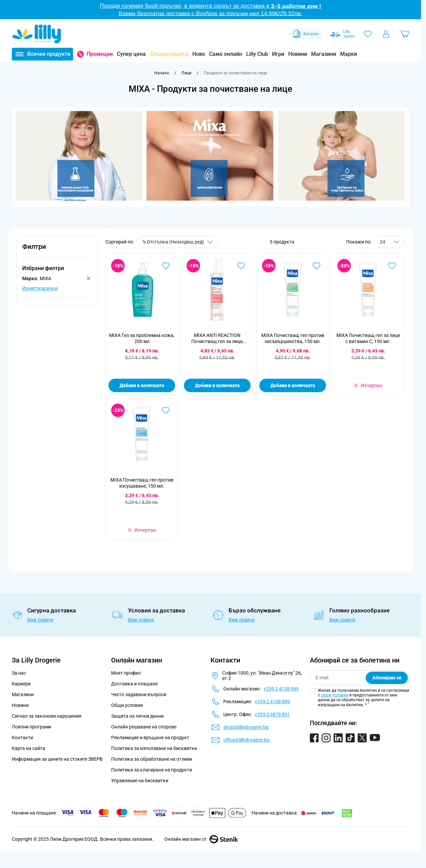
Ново (199, 54)
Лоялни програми (31, 727)
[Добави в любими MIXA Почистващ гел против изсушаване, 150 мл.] (166, 410)
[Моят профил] (386, 34)
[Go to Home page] (37, 34)
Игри (278, 54)
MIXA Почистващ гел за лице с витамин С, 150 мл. (368, 338)
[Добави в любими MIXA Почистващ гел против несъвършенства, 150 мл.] (317, 266)
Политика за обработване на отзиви (152, 759)
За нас (19, 673)
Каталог (306, 34)
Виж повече (40, 620)
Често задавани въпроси (139, 694)
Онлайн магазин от (201, 839)
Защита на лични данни (137, 716)
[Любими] (368, 34)
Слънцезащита (169, 54)
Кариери (21, 684)
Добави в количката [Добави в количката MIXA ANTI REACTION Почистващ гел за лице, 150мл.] (217, 385)
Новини (298, 54)
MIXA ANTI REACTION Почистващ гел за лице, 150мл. (217, 338)
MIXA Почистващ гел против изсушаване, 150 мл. (142, 483)
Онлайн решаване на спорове (144, 727)
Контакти (22, 738)
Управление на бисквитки (140, 781)
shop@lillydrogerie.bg (246, 727)
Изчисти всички (40, 288)
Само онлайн (226, 54)
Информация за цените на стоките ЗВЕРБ (57, 759)
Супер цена (131, 54)
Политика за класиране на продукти (152, 770)
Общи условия (127, 705)
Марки (349, 54)
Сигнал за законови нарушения (47, 716)
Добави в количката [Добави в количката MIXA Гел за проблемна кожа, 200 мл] (142, 385)
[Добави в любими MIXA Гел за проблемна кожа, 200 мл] (166, 266)
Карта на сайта (28, 748)
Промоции (100, 54)
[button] (57, 250)
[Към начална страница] (162, 73)
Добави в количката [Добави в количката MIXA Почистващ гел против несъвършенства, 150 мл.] (293, 385)
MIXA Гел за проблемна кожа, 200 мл (142, 338)
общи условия (335, 695)
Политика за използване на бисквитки (154, 748)
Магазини (324, 54)
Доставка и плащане (134, 684)
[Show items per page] (389, 242)
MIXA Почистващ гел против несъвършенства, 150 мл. (293, 338)
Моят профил (126, 673)
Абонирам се (387, 678)
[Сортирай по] (177, 242)
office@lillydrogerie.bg (246, 740)
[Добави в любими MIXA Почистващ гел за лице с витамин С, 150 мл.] (392, 266)
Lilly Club (257, 54)
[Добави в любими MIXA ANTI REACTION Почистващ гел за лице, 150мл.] (241, 266)
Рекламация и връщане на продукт (151, 738)
